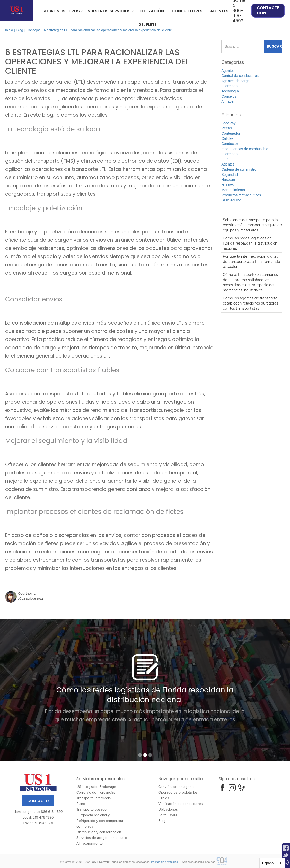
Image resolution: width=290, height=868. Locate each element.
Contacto (38, 801)
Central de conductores (240, 76)
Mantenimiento (233, 190)
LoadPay (228, 123)
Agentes (219, 11)
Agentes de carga (235, 81)
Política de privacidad (165, 862)
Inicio (9, 30)
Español (268, 863)
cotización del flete (151, 13)
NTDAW (228, 185)
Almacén (228, 101)
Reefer (227, 128)
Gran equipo (231, 200)
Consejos (33, 30)
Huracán (228, 180)
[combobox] (272, 863)
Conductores (187, 11)
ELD (225, 159)
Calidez (227, 138)
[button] (61, 11)
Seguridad (230, 175)
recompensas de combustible (245, 149)
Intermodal (230, 86)
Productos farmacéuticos (241, 195)
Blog (20, 30)
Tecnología (230, 91)
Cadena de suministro (239, 169)
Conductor (230, 144)
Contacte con (268, 10)
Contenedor (231, 133)
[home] (17, 10)
